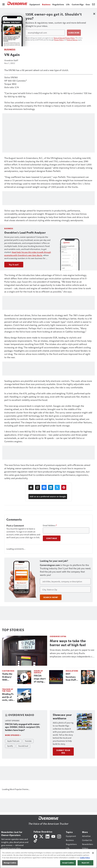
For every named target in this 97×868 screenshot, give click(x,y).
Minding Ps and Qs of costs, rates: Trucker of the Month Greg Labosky (8, 697)
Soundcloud (23, 746)
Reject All (85, 863)
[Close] (93, 853)
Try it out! (14, 265)
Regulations (72, 671)
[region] (48, 858)
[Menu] (4, 4)
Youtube (28, 741)
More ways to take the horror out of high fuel (68, 643)
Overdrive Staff (11, 60)
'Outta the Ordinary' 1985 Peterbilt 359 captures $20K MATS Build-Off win (8, 677)
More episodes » (13, 735)
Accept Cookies (68, 863)
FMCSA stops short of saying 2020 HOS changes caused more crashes (40, 679)
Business (10, 49)
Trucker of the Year (8, 690)
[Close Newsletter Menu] (94, 14)
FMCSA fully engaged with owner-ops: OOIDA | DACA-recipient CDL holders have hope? (23, 727)
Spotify (10, 746)
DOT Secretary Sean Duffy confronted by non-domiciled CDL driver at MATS (71, 677)
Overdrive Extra (58, 636)
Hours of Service (38, 672)
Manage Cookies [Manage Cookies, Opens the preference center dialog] (10, 863)
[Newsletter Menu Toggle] (93, 4)
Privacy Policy (59, 40)
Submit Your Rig (63, 752)
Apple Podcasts (13, 741)
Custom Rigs (8, 671)
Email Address (50, 525)
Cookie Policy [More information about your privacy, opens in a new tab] (85, 858)
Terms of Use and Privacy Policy (64, 38)
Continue (52, 538)
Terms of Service (72, 40)
